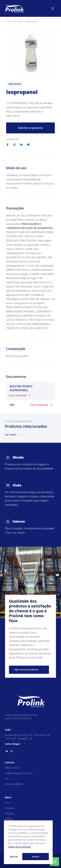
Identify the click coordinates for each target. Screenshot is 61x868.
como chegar (15, 744)
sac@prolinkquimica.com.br (19, 773)
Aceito (36, 857)
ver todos (13, 435)
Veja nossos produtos (29, 670)
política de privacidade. (19, 847)
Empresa (9, 813)
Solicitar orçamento (30, 128)
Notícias (9, 819)
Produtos (18, 21)
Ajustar (14, 857)
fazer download (20, 395)
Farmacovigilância (14, 784)
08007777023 (12, 768)
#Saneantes (15, 84)
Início (9, 21)
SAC (7, 779)
